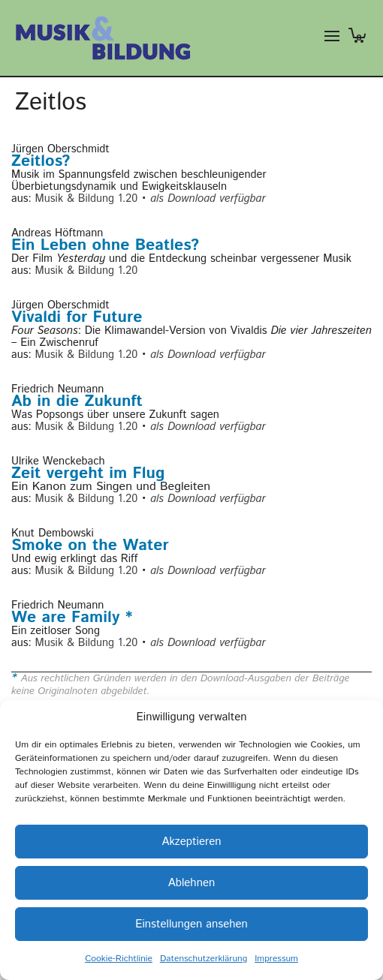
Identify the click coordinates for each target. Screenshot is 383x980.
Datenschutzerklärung (204, 959)
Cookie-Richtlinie (119, 959)
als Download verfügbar (208, 198)
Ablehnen (191, 883)
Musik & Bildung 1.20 (87, 198)
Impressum (276, 959)
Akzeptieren (191, 842)
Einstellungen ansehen (191, 924)
